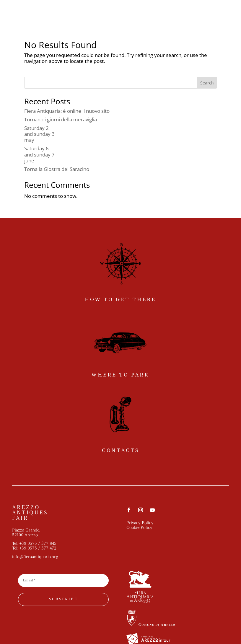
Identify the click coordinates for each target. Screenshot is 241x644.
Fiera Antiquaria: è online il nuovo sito (67, 111)
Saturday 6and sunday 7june (39, 154)
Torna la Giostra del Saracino (57, 169)
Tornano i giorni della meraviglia (61, 119)
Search (207, 83)
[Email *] (63, 581)
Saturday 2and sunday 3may (39, 134)
